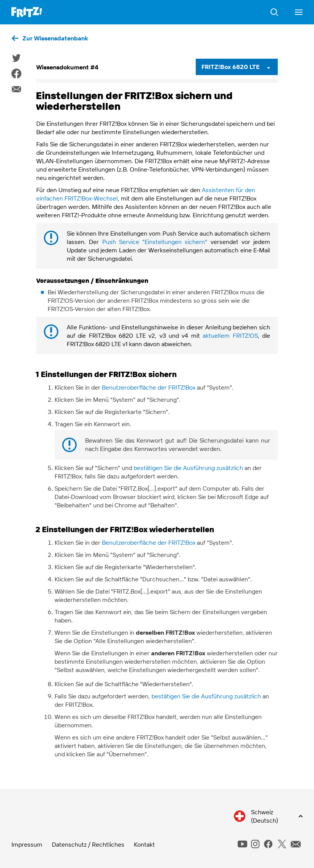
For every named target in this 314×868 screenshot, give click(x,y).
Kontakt (144, 844)
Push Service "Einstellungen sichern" (155, 242)
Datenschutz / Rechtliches (88, 844)
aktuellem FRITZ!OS (230, 335)
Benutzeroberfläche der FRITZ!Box (149, 387)
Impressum (27, 844)
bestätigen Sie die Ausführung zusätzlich (188, 468)
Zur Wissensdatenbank (55, 38)
